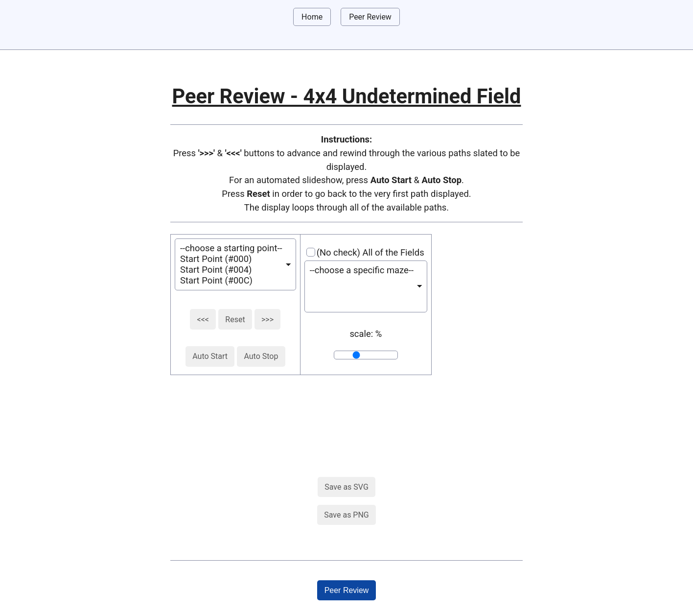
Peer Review (370, 17)
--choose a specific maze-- (362, 270)
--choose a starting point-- (231, 248)
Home (312, 17)
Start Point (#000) (231, 259)
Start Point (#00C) (231, 281)
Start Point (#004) (231, 270)
